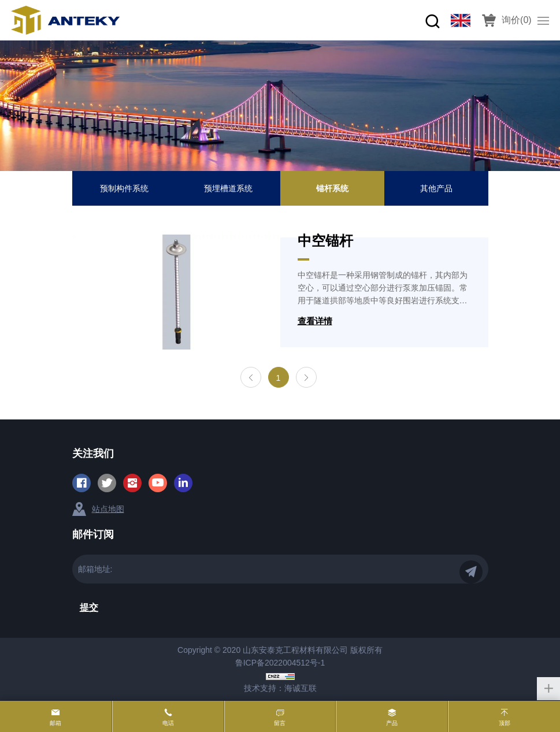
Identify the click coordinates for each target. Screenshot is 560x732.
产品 (392, 723)
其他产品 (436, 188)
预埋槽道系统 (228, 188)
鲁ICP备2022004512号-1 (280, 663)
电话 (168, 723)
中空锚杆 (325, 241)
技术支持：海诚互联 (280, 688)
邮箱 (55, 723)
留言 (280, 723)
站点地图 (108, 509)
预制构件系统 (124, 188)
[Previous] (251, 377)
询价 (517, 20)
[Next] (306, 377)
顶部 (505, 723)
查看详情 (315, 321)
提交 (89, 607)
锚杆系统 (332, 188)
